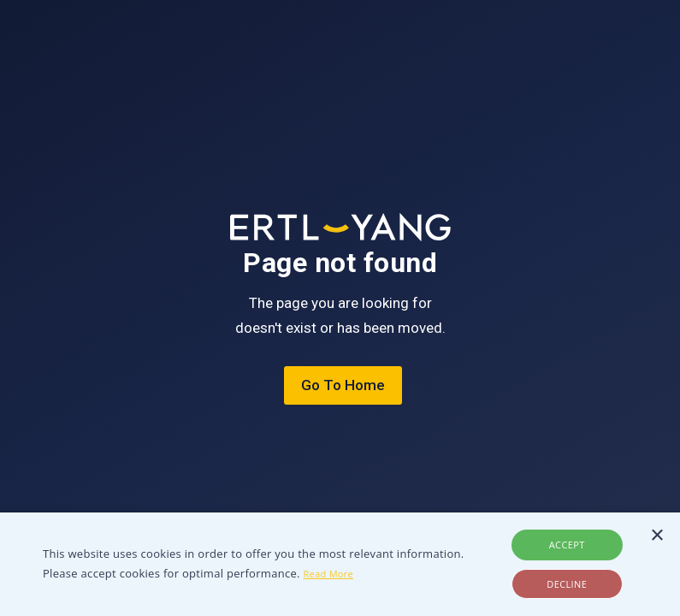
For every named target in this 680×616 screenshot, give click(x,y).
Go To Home (343, 385)
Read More (329, 574)
